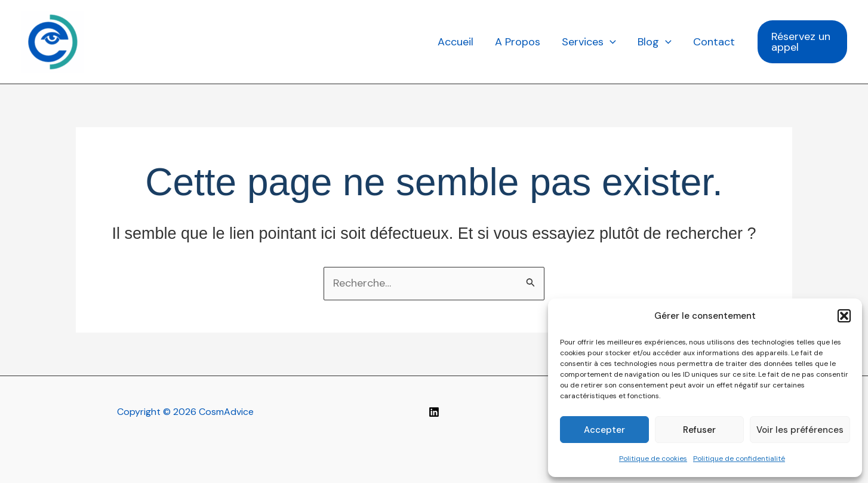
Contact (714, 42)
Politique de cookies (653, 459)
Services (589, 42)
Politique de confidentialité (739, 459)
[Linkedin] (434, 412)
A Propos (518, 42)
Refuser (699, 430)
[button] (844, 316)
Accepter (604, 430)
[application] (610, 42)
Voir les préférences (800, 430)
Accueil (455, 42)
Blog (655, 42)
